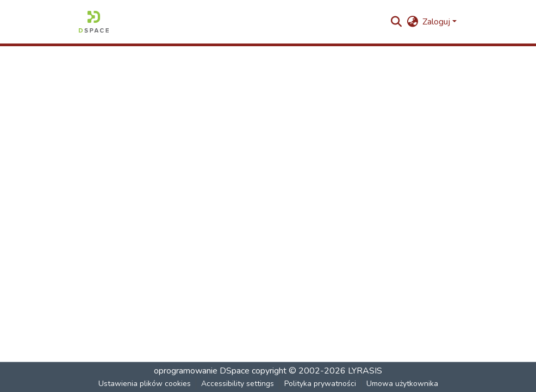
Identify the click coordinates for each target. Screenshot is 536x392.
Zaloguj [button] (437, 22)
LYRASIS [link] (365, 371)
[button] (94, 22)
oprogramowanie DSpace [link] (202, 371)
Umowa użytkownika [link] (402, 384)
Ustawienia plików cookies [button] (145, 384)
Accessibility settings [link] (238, 384)
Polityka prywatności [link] (320, 384)
